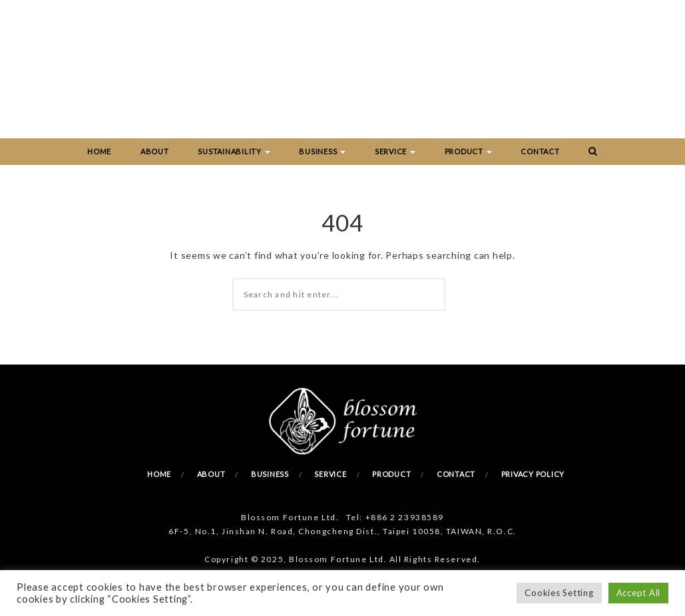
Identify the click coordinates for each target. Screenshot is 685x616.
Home (99, 151)
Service (395, 151)
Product (468, 151)
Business (322, 151)
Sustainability (234, 151)
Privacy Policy (533, 474)
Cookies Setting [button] (559, 593)
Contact (540, 151)
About (155, 151)
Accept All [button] (639, 593)
